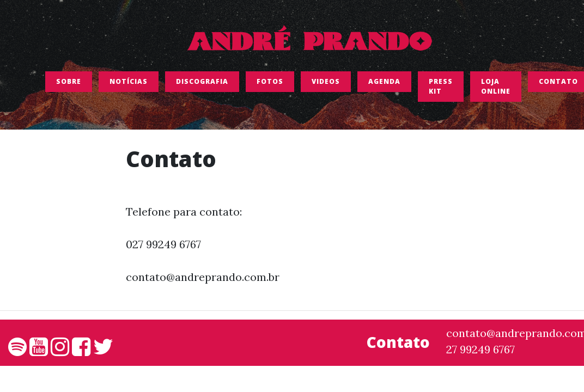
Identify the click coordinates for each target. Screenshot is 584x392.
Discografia (202, 84)
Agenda (384, 84)
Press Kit (441, 89)
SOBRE (69, 84)
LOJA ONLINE (496, 89)
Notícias (129, 84)
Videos (326, 84)
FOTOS (270, 84)
